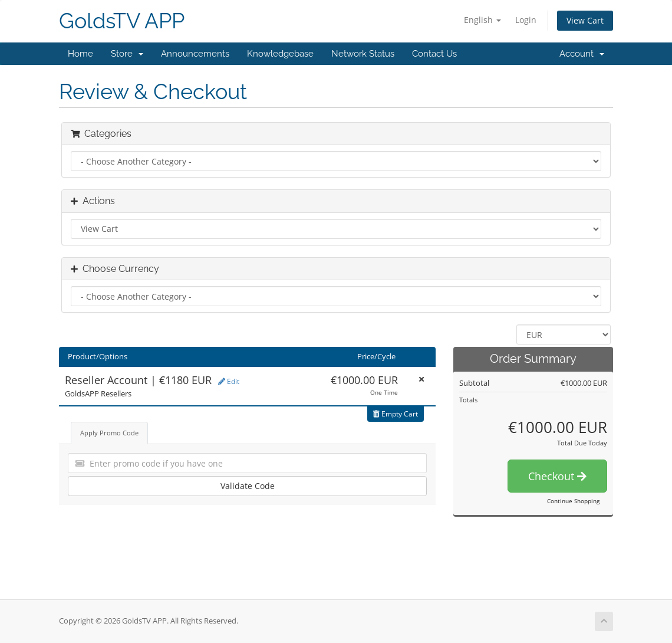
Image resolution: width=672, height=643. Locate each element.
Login (526, 20)
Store (127, 54)
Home (80, 54)
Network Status (363, 54)
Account (582, 54)
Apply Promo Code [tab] (109, 433)
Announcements (195, 54)
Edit (229, 381)
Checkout (557, 476)
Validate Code (248, 486)
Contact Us (434, 54)
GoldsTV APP (122, 21)
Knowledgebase (280, 54)
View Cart (585, 20)
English (482, 20)
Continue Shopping (573, 501)
